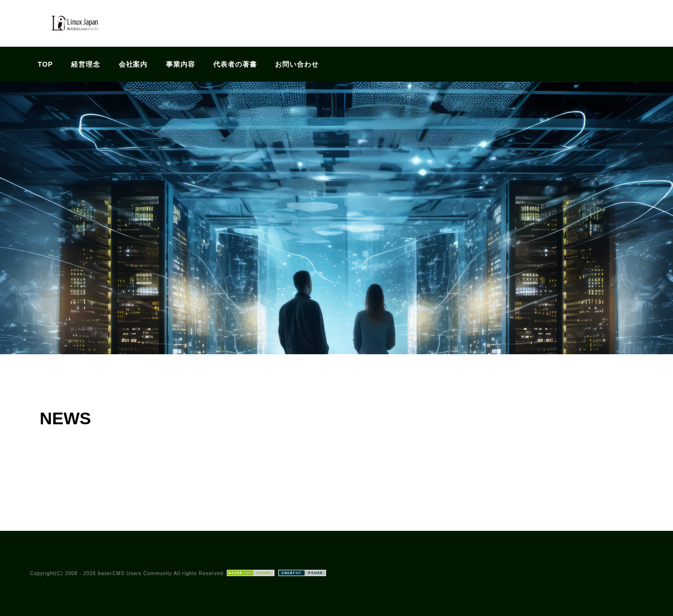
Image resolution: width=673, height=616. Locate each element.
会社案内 (133, 64)
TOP (45, 64)
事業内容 (181, 64)
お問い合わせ (297, 64)
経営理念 (86, 64)
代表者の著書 (235, 64)
